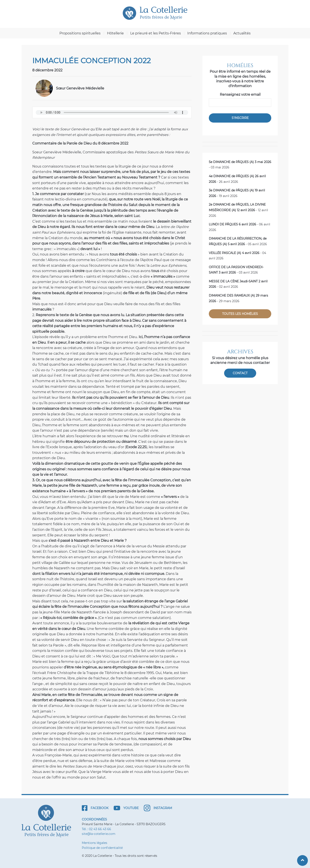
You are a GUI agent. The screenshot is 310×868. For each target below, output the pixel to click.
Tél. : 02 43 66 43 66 (96, 829)
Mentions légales (95, 843)
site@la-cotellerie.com (99, 834)
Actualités (242, 33)
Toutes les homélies (240, 314)
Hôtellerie (115, 33)
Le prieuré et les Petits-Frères (156, 33)
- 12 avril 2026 (238, 210)
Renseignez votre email (240, 95)
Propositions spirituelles (80, 33)
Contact (240, 373)
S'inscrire (240, 118)
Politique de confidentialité (102, 848)
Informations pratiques (207, 33)
